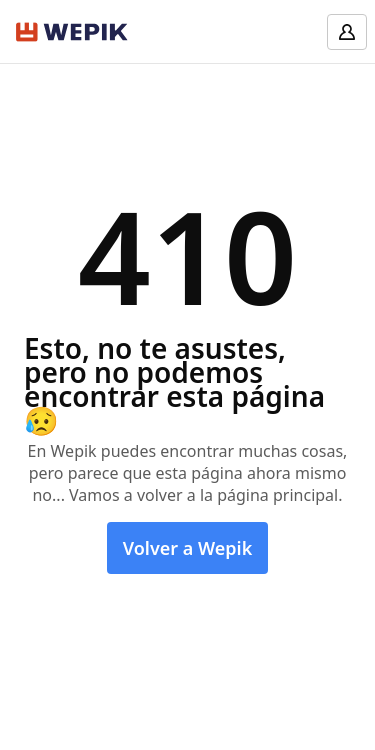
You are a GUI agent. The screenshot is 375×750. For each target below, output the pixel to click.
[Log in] (347, 32)
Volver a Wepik (188, 548)
